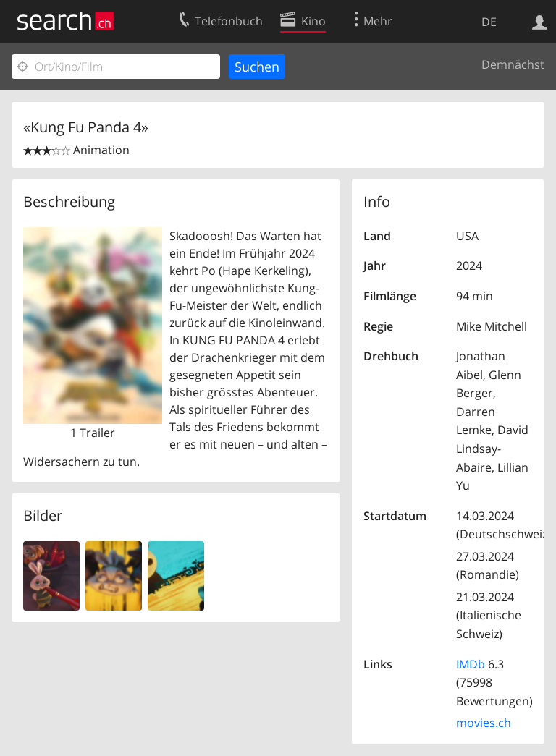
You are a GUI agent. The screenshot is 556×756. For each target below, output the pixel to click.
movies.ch (484, 723)
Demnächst (513, 64)
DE (489, 22)
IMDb (471, 664)
